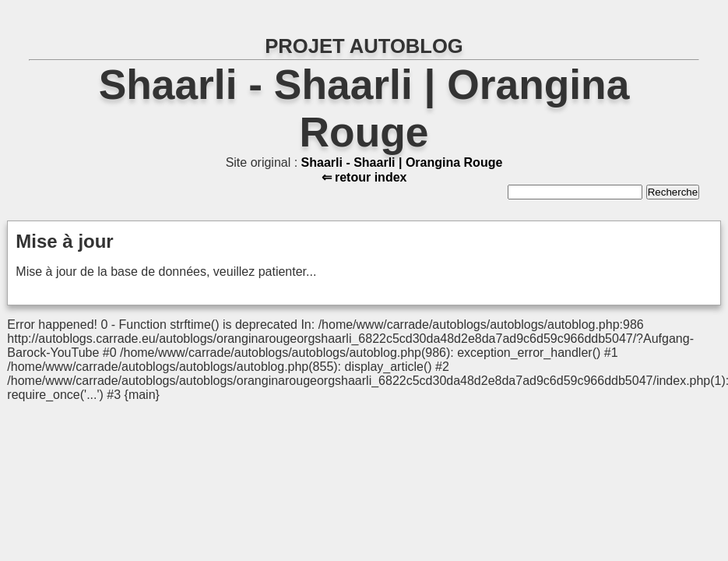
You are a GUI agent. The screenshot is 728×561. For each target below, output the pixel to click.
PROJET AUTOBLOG (364, 46)
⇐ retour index (364, 177)
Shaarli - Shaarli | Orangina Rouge (402, 162)
